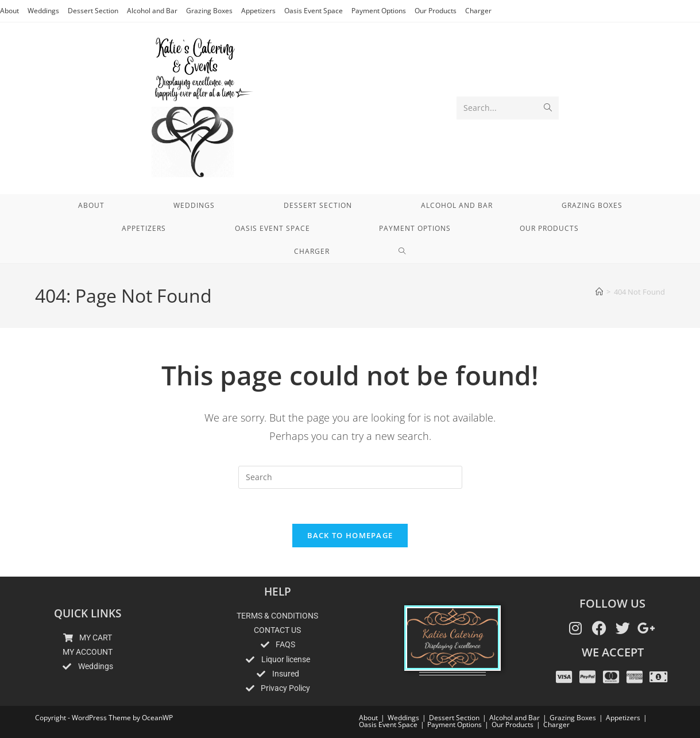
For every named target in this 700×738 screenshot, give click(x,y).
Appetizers (258, 11)
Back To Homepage (350, 535)
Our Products (436, 11)
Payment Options (379, 11)
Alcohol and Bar (152, 11)
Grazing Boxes (209, 11)
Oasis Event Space (314, 11)
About (9, 11)
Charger (478, 11)
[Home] (599, 292)
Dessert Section (93, 11)
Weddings (43, 11)
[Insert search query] (350, 477)
